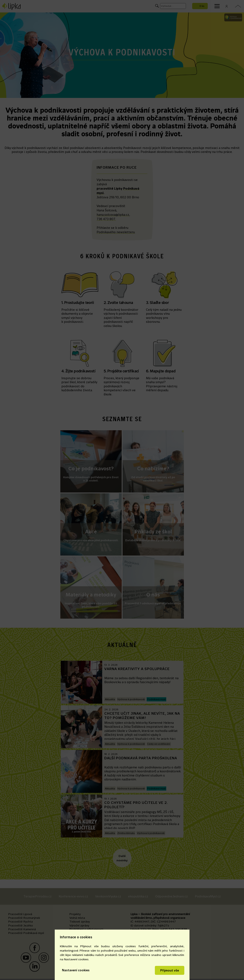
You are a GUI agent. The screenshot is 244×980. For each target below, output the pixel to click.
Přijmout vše (170, 970)
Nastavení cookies (76, 970)
